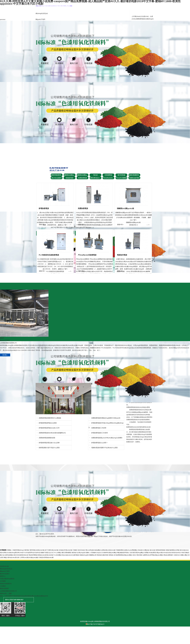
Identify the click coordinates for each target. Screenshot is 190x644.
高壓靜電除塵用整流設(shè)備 (57, 175)
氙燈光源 (38, 553)
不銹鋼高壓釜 (120, 550)
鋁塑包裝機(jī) (9, 555)
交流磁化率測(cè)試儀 (65, 550)
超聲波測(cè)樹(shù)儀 (108, 550)
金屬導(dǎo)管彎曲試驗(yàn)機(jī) (153, 555)
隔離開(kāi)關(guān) (70, 175)
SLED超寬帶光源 (29, 553)
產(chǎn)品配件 (57, 178)
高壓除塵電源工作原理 (99, 428)
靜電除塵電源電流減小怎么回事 (49, 443)
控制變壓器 (108, 175)
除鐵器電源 (70, 178)
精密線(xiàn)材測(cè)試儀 (45, 555)
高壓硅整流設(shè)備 (95, 178)
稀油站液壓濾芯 (168, 555)
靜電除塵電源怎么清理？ (100, 443)
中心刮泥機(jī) (57, 555)
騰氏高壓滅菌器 (66, 553)
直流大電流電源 (137, 555)
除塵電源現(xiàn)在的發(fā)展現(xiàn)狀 (138, 427)
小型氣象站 (93, 553)
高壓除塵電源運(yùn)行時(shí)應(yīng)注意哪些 (107, 438)
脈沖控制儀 (121, 175)
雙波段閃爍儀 (33, 555)
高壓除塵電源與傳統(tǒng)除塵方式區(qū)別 (106, 418)
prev (1, 19)
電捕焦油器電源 (134, 178)
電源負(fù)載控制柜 (103, 555)
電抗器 (95, 175)
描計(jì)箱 (152, 550)
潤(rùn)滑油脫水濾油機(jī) (93, 550)
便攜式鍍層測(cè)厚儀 (173, 550)
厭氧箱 (111, 555)
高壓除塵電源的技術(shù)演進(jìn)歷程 (138, 407)
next (4, 19)
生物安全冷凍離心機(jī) (181, 555)
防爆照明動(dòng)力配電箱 (21, 550)
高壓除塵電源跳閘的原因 (47, 438)
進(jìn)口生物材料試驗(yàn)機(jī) (107, 553)
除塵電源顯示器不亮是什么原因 (49, 448)
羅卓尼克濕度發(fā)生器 (21, 555)
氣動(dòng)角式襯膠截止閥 (88, 555)
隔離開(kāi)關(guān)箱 (82, 175)
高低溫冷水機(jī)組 (143, 550)
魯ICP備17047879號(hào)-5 (95, 624)
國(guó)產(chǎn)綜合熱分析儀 (166, 553)
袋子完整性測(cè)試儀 (51, 550)
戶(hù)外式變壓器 (121, 178)
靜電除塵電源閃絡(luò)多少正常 (49, 428)
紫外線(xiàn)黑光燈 (13, 557)
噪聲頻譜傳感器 (161, 550)
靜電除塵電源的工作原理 (100, 433)
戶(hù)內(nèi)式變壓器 (108, 178)
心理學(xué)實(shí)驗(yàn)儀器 (29, 557)
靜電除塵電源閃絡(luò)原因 (48, 423)
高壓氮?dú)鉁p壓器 (150, 553)
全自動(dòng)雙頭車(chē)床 (15, 553)
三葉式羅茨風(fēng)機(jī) (136, 553)
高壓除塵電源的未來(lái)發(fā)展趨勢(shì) (52, 433)
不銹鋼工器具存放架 (79, 550)
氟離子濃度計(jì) (46, 553)
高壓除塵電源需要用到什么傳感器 (50, 418)
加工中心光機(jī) (56, 553)
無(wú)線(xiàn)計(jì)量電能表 (71, 555)
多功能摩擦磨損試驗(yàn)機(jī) (123, 555)
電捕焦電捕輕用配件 (134, 175)
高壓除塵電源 (83, 178)
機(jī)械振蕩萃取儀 (123, 553)
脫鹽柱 (87, 553)
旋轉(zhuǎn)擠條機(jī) (131, 550)
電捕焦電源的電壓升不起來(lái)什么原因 (104, 448)
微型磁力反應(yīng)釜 (78, 553)
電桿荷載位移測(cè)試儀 (37, 550)
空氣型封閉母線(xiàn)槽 (46, 557)
